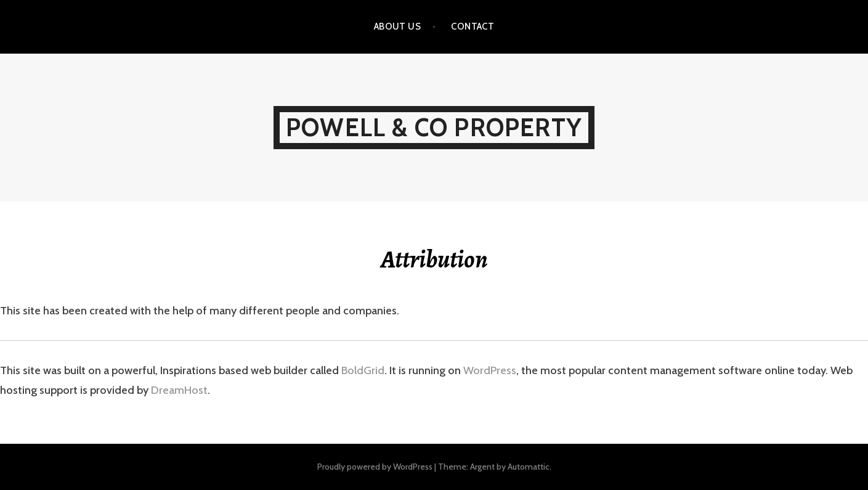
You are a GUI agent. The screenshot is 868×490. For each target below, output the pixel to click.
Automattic (529, 467)
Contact (473, 27)
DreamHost (179, 390)
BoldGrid (363, 370)
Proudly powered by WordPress (375, 467)
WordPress (490, 370)
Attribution (434, 259)
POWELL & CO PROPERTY (434, 127)
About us (398, 27)
